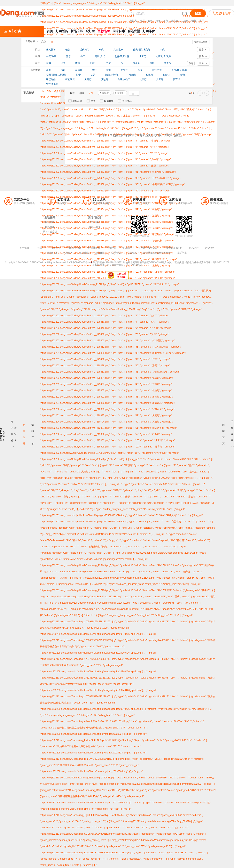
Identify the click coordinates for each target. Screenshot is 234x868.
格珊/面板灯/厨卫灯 (56, 75)
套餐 (150, 21)
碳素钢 (168, 63)
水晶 (63, 63)
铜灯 (194, 21)
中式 (162, 50)
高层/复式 (100, 56)
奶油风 (133, 21)
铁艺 (109, 63)
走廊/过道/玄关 (164, 56)
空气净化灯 (52, 84)
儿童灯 (160, 79)
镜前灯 (133, 75)
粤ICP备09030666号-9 (78, 262)
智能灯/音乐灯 (112, 75)
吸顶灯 (79, 70)
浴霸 (93, 75)
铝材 (152, 63)
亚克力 (93, 63)
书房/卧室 (51, 56)
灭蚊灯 (105, 79)
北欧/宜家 (118, 50)
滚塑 (49, 63)
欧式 (101, 50)
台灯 (94, 70)
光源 (140, 70)
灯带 (78, 75)
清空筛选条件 (201, 42)
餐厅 (142, 21)
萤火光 (175, 21)
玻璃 (77, 63)
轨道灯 (166, 75)
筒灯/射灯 (157, 70)
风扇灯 (88, 79)
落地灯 (183, 75)
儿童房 (185, 21)
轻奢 (158, 21)
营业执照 (179, 262)
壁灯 (109, 70)
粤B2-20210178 (221, 262)
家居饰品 (51, 79)
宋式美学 (51, 50)
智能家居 (70, 79)
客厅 (202, 21)
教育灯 (176, 79)
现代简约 (84, 50)
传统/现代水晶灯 (141, 50)
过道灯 (150, 75)
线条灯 (143, 79)
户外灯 (124, 70)
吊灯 (166, 21)
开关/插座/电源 (179, 70)
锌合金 (136, 63)
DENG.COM (135, 265)
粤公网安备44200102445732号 (108, 262)
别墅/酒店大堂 (122, 56)
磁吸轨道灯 (124, 79)
